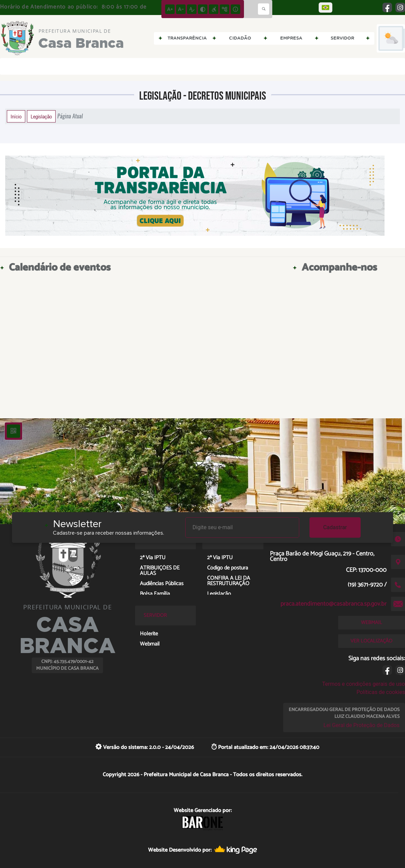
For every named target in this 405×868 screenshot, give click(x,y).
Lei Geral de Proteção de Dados (361, 725)
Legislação (41, 116)
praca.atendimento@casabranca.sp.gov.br (334, 604)
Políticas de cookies (381, 692)
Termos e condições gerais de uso (364, 684)
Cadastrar (335, 527)
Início (16, 116)
